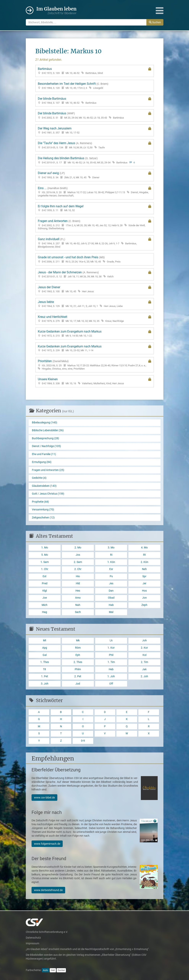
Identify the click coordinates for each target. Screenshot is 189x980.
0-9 (83, 741)
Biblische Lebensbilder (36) (48, 430)
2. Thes (78, 662)
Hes (78, 591)
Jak (144, 669)
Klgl (45, 591)
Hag (45, 612)
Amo (78, 598)
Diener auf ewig (95, 175)
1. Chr (45, 569)
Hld (78, 583)
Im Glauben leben (56, 11)
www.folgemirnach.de (47, 844)
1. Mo (45, 548)
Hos (144, 591)
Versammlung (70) (43, 510)
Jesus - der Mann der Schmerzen (95, 274)
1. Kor (111, 648)
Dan (111, 591)
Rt (144, 555)
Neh (144, 569)
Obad (111, 598)
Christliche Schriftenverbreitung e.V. (47, 932)
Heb (111, 669)
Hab (111, 605)
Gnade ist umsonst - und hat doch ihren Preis (95, 259)
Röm (78, 648)
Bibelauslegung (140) (45, 423)
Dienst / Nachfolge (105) (46, 446)
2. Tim (144, 662)
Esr (111, 569)
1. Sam (45, 562)
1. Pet (45, 676)
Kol (144, 655)
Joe (45, 598)
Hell (53, 970)
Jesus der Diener (95, 289)
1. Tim (111, 662)
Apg (45, 648)
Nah (78, 605)
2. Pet (78, 676)
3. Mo (111, 548)
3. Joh (45, 684)
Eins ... (95, 192)
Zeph (144, 605)
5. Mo (45, 555)
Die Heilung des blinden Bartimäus (95, 160)
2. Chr (78, 569)
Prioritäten (95, 365)
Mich (45, 605)
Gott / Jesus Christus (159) (48, 494)
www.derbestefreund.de (48, 890)
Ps (111, 576)
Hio (78, 576)
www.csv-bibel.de (44, 798)
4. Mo (144, 548)
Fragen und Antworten (95, 225)
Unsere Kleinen (95, 381)
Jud (78, 684)
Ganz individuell (95, 243)
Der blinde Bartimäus (95, 101)
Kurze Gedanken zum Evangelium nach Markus (95, 333)
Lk (111, 641)
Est (45, 576)
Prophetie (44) (40, 502)
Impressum (32, 943)
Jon (144, 598)
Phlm (78, 669)
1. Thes (45, 662)
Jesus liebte (95, 304)
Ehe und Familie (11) (44, 454)
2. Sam (78, 562)
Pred (45, 583)
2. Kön (144, 562)
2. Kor (144, 648)
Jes (111, 583)
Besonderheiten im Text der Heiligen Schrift (95, 86)
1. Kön (111, 562)
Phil (111, 655)
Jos (78, 555)
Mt (45, 641)
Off (111, 684)
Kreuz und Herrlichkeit (95, 319)
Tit (45, 669)
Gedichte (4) (39, 478)
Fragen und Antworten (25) (48, 470)
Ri (111, 555)
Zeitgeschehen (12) (43, 518)
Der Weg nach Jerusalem (95, 130)
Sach (78, 612)
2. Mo (78, 548)
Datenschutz (33, 938)
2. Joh (144, 676)
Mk (78, 641)
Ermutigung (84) (42, 462)
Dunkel (61, 970)
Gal (45, 655)
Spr (144, 576)
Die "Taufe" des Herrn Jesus (95, 145)
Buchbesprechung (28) (45, 438)
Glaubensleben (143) (44, 486)
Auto (45, 970)
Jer (144, 583)
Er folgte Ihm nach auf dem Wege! (95, 208)
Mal (111, 612)
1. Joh (111, 676)
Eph (78, 655)
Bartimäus (95, 71)
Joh (144, 641)
